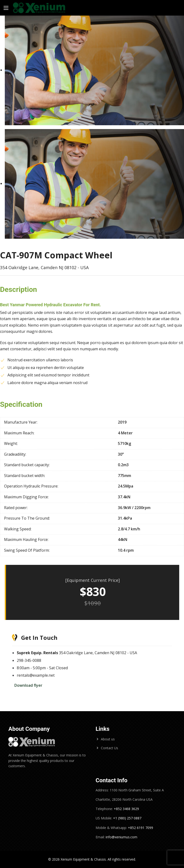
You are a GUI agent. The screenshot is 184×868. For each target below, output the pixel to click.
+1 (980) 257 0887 (127, 818)
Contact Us (109, 748)
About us (108, 739)
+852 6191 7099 (141, 828)
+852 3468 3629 (126, 809)
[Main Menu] (6, 8)
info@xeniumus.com (121, 837)
